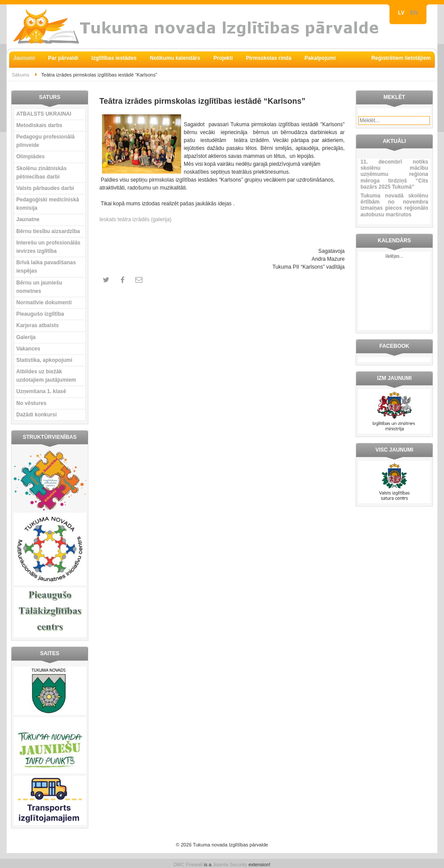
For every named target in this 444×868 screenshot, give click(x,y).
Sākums (21, 75)
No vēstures (31, 403)
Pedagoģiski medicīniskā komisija (48, 204)
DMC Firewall (188, 864)
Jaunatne (28, 219)
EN (414, 13)
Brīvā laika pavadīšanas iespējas (46, 267)
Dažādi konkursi (36, 415)
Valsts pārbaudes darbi (45, 188)
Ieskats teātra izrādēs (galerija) (135, 219)
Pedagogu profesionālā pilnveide (45, 141)
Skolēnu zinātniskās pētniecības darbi (42, 173)
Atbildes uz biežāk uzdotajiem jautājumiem (46, 376)
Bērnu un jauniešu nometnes (39, 287)
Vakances (28, 349)
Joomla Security (230, 864)
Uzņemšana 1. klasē (41, 391)
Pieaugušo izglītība (40, 314)
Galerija (26, 337)
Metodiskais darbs (39, 125)
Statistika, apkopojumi (44, 360)
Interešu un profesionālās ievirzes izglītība (48, 247)
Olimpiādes (31, 157)
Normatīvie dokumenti (44, 303)
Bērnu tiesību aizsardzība (48, 231)
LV (402, 13)
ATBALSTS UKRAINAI (44, 114)
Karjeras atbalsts (38, 325)
